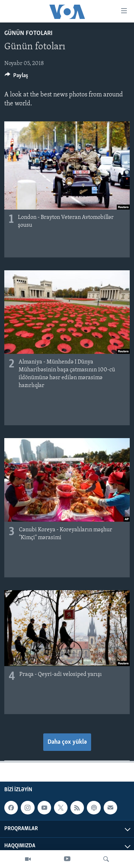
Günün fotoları (28, 33)
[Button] (16, 77)
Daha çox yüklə (67, 742)
